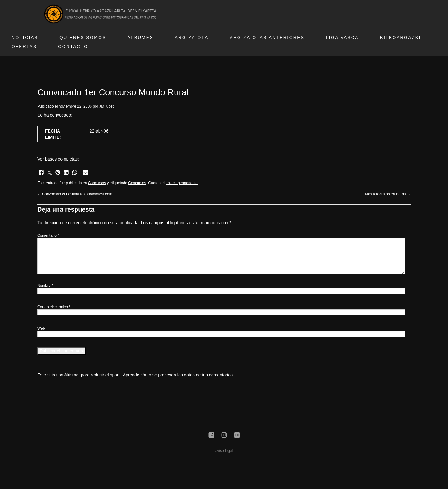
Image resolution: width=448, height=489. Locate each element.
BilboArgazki (401, 37)
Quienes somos (83, 37)
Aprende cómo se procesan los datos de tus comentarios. (178, 375)
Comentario (48, 235)
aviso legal (224, 451)
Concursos (97, 183)
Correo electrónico (54, 307)
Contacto (73, 47)
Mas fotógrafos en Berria (388, 194)
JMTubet (106, 106)
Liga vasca (342, 37)
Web (41, 328)
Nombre (45, 286)
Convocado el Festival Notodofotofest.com (75, 194)
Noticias (25, 37)
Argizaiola (192, 37)
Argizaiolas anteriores (267, 37)
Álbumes (140, 37)
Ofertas (24, 47)
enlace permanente (182, 183)
